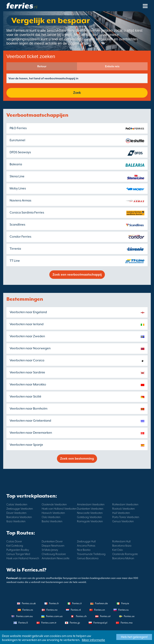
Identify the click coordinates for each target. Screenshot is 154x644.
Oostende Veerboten (54, 504)
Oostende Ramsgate (125, 554)
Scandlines (17, 225)
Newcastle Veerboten (90, 513)
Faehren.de (101, 603)
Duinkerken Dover (52, 541)
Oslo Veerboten (51, 517)
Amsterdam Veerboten (91, 504)
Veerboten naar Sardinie (27, 372)
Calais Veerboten (17, 504)
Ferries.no (52, 610)
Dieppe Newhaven (53, 546)
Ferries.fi (23, 623)
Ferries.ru (123, 610)
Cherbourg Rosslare (54, 554)
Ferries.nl (76, 610)
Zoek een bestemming (77, 459)
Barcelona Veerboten (19, 517)
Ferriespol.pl (100, 623)
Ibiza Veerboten (16, 521)
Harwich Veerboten (53, 513)
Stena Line (17, 176)
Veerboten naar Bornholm (28, 409)
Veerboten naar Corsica (27, 360)
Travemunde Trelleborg (91, 554)
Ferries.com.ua (54, 616)
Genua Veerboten (123, 521)
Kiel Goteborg (15, 546)
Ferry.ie (125, 603)
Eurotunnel (17, 140)
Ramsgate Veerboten (90, 521)
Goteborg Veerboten (89, 517)
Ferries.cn (100, 610)
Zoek (77, 93)
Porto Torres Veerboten (126, 517)
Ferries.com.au (24, 616)
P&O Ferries (18, 128)
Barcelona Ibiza (122, 546)
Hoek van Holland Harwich (23, 558)
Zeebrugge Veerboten (20, 509)
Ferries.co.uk (29, 603)
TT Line (15, 261)
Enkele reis (112, 66)
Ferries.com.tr (49, 623)
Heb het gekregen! (134, 637)
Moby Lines (18, 188)
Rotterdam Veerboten (125, 504)
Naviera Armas (20, 200)
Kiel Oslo (118, 550)
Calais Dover (14, 541)
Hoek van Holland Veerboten (59, 509)
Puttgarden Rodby (18, 550)
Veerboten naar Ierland (27, 324)
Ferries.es (28, 610)
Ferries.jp (75, 623)
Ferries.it (77, 603)
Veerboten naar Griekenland (30, 421)
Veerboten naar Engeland (28, 312)
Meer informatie (93, 640)
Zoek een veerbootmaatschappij (77, 275)
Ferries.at (105, 616)
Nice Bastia (84, 550)
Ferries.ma (127, 623)
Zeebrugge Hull (86, 541)
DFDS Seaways (20, 152)
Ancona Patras (86, 546)
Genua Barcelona (88, 558)
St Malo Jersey (50, 550)
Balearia (16, 164)
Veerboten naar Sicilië (25, 397)
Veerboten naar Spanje (26, 445)
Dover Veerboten (16, 513)
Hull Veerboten (121, 513)
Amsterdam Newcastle (56, 558)
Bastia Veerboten (52, 521)
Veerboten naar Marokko (28, 384)
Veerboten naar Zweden (27, 336)
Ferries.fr (54, 603)
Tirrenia (15, 249)
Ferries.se (129, 616)
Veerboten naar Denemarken (31, 433)
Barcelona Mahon (123, 558)
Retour (42, 66)
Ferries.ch (81, 616)
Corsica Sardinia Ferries (27, 213)
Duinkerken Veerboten (90, 509)
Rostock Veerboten (124, 509)
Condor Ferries (20, 237)
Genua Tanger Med (18, 554)
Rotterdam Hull (121, 541)
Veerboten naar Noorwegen (30, 348)
